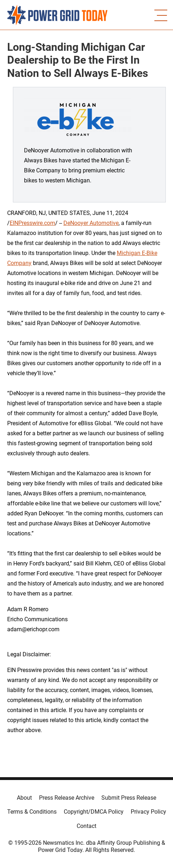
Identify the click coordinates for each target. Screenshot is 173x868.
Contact (86, 826)
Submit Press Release (129, 798)
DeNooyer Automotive (91, 223)
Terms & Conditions (32, 812)
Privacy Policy (148, 812)
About (24, 798)
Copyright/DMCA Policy (94, 812)
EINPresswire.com (32, 223)
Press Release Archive (67, 798)
